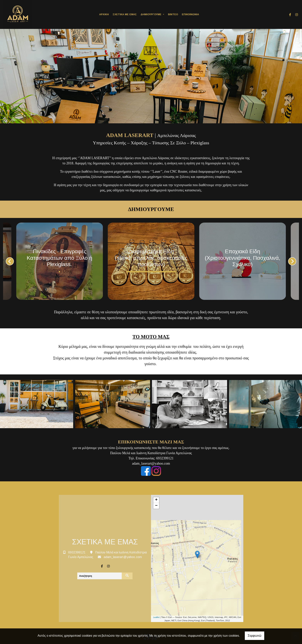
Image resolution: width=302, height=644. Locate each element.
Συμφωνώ (255, 636)
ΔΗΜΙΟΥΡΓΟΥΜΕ (151, 14)
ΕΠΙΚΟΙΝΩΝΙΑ (190, 14)
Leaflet (156, 617)
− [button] (156, 506)
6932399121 (77, 552)
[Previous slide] (10, 261)
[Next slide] (292, 261)
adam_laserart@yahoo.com (123, 557)
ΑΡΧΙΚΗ (104, 14)
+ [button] (156, 500)
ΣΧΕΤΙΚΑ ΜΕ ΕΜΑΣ (125, 14)
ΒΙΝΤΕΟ (173, 14)
